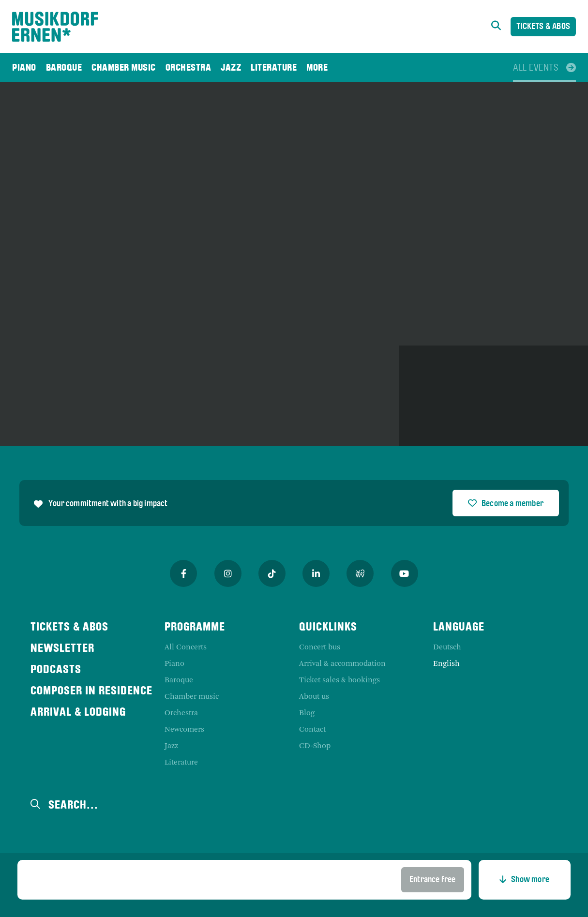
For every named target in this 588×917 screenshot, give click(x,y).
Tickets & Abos (543, 27)
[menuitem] (24, 68)
